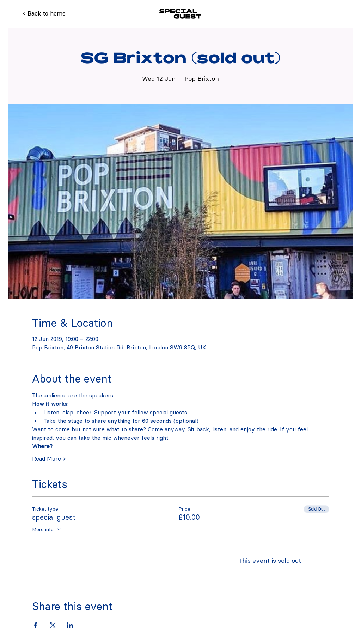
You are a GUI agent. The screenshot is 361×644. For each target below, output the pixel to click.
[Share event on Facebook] (35, 625)
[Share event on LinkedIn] (70, 625)
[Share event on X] (53, 625)
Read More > (49, 458)
